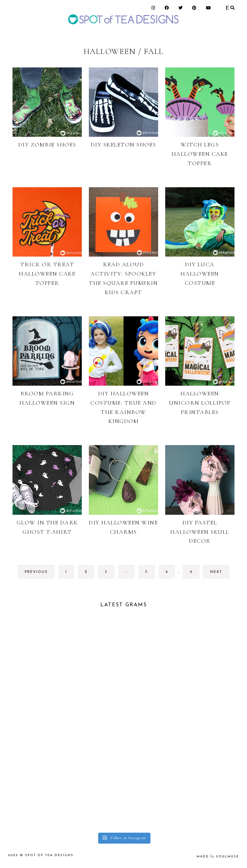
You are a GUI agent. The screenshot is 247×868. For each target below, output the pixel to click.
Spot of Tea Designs (49, 855)
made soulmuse (218, 857)
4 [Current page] (130, 574)
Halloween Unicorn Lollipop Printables (200, 403)
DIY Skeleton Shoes (123, 145)
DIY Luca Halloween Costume (200, 274)
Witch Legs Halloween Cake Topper (200, 154)
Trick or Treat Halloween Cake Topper (47, 274)
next (216, 572)
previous (36, 572)
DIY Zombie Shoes (47, 145)
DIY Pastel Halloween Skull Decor (200, 532)
